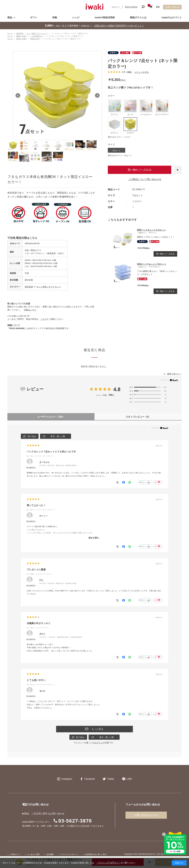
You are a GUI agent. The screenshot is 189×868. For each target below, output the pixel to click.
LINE (129, 779)
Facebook (90, 779)
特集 (55, 17)
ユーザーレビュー (51, 417)
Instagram (67, 779)
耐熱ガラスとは (138, 17)
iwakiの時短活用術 (105, 17)
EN (158, 7)
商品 (10, 17)
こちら (44, 319)
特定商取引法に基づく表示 (96, 855)
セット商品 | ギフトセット (49, 287)
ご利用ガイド (15, 855)
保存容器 (29, 287)
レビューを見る (142, 72)
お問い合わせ (172, 7)
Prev (18, 96)
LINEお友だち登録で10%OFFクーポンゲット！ (119, 26)
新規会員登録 (131, 7)
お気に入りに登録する (178, 170)
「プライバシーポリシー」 (108, 863)
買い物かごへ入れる (140, 170)
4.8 (117, 389)
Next (97, 96)
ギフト (34, 17)
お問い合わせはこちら (146, 815)
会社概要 (50, 855)
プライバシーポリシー (69, 855)
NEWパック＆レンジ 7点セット (152, 264)
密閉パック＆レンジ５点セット (151, 230)
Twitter (111, 779)
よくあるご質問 (33, 855)
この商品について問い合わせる (145, 179)
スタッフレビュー (138, 417)
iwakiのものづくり (172, 17)
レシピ (76, 17)
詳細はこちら (30, 310)
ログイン (116, 7)
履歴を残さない (174, 374)
